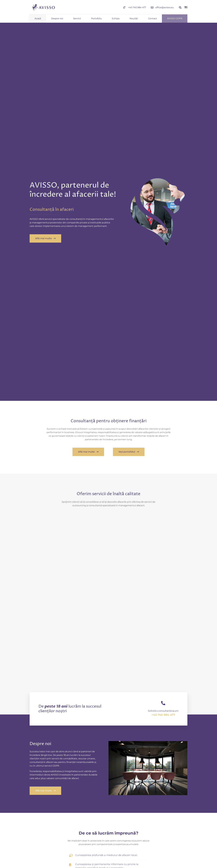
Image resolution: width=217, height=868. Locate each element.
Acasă (38, 18)
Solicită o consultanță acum (163, 711)
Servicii (77, 18)
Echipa (116, 18)
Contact (153, 18)
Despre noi (57, 18)
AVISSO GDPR (175, 18)
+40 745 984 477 (163, 715)
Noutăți (134, 18)
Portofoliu (96, 18)
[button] (180, 8)
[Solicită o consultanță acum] (163, 703)
